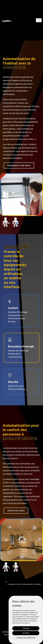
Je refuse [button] (26, 633)
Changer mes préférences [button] (26, 638)
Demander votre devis (19, 166)
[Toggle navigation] (39, 20)
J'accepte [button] (26, 628)
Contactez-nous (16, 511)
